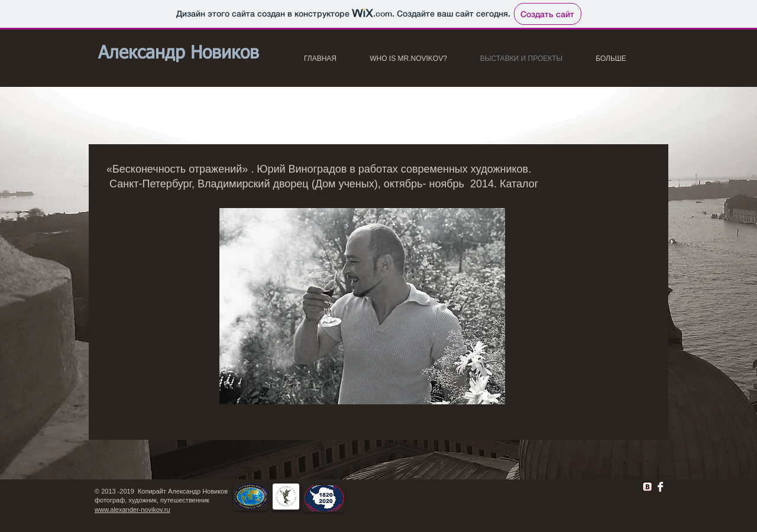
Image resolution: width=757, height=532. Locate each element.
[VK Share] (610, 484)
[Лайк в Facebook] (486, 490)
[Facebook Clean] (660, 487)
